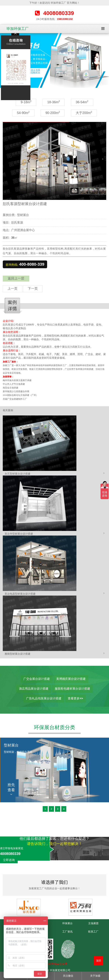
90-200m (53, 113)
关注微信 (68, 976)
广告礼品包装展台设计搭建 (44, 698)
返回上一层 (16, 278)
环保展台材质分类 (54, 727)
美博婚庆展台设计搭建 (71, 679)
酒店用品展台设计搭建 (34, 689)
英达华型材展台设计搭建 (19, 534)
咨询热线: (25, 264)
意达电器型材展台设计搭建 (20, 594)
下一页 (33, 289)
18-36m (54, 102)
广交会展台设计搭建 (37, 679)
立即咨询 (9, 860)
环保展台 (67, 923)
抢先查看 (11, 789)
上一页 (13, 289)
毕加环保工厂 (17, 29)
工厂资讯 (67, 932)
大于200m (84, 113)
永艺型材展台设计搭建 (17, 474)
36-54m (82, 102)
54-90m (23, 113)
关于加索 (95, 976)
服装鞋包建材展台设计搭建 (72, 689)
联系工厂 (93, 932)
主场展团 (93, 923)
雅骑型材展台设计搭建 (17, 654)
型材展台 (23, 215)
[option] (54, 60)
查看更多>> (75, 698)
